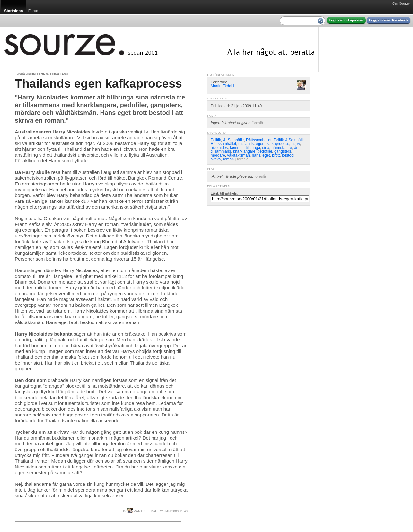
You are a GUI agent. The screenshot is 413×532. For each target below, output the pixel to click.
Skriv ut (44, 74)
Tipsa (55, 74)
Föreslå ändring (25, 74)
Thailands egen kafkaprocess (98, 83)
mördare (218, 155)
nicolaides (219, 148)
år (296, 148)
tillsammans (221, 151)
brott (276, 155)
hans (256, 155)
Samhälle (236, 140)
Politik (216, 140)
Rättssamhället (259, 140)
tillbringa (253, 148)
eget (266, 155)
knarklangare (244, 151)
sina (266, 148)
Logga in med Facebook (389, 20)
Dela (65, 74)
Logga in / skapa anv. (346, 20)
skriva (216, 159)
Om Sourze (401, 4)
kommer (237, 148)
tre (290, 148)
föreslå (257, 123)
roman (228, 159)
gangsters (283, 151)
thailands (246, 144)
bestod (288, 155)
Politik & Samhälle (289, 140)
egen (260, 144)
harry (295, 144)
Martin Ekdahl (143, 511)
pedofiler (265, 151)
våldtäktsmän (238, 155)
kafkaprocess (278, 144)
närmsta (278, 148)
